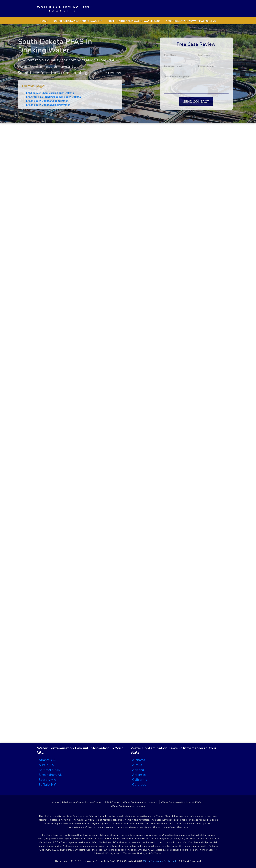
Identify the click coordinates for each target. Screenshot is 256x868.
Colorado (139, 784)
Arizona (138, 770)
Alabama (139, 760)
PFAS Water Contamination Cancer (82, 802)
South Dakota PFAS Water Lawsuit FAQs (134, 21)
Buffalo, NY (47, 784)
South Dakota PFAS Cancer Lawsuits (78, 21)
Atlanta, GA (47, 760)
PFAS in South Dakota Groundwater (32, 101)
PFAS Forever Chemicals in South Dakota (35, 93)
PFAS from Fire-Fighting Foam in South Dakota (38, 97)
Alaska (137, 765)
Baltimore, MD (49, 770)
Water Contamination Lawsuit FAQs (181, 802)
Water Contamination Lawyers (128, 806)
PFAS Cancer (112, 802)
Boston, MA (47, 779)
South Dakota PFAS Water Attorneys (191, 21)
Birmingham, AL (50, 775)
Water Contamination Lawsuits (140, 802)
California (140, 779)
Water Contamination (63, 9)
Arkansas (139, 775)
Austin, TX (46, 765)
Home (44, 21)
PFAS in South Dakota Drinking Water (33, 105)
